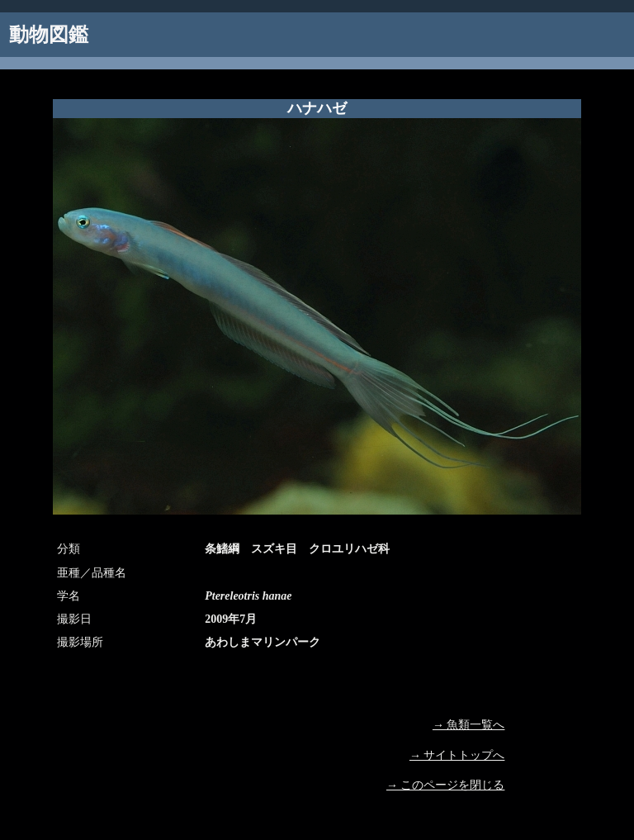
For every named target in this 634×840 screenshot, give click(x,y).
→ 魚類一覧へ (469, 725)
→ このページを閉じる (446, 785)
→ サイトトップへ (457, 755)
